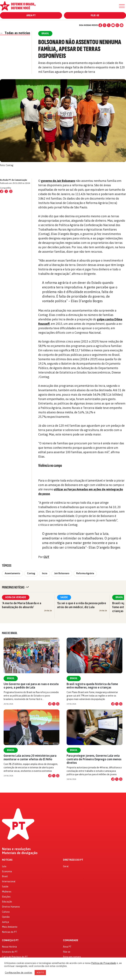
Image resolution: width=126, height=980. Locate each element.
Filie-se (95, 15)
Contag (31, 573)
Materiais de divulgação (20, 853)
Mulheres (7, 892)
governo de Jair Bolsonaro (58, 181)
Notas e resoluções (16, 849)
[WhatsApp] (117, 25)
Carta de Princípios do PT (15, 957)
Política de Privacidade (104, 963)
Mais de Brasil (10, 633)
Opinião (6, 917)
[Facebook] (100, 25)
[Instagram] (105, 25)
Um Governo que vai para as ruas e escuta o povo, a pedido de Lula (31, 686)
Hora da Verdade (16, 597)
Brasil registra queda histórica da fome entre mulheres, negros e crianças (92, 686)
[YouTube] (113, 25)
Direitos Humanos (11, 907)
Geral (66, 866)
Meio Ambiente (10, 927)
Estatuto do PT (10, 952)
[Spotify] (122, 25)
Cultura (6, 912)
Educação (7, 902)
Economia (7, 871)
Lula (4, 866)
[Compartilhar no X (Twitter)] (6, 191)
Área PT (31, 15)
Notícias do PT (9, 932)
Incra (45, 573)
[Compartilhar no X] (54, 704)
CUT (46, 557)
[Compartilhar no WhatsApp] (11, 191)
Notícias (7, 860)
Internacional (9, 881)
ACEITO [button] (40, 973)
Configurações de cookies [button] (19, 973)
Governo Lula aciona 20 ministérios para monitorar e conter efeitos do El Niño (30, 757)
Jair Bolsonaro (62, 573)
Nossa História (9, 947)
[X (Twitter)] (109, 25)
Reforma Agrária (85, 573)
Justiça (5, 922)
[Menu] (122, 6)
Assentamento (12, 573)
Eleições (6, 897)
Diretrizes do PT (73, 860)
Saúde (64, 597)
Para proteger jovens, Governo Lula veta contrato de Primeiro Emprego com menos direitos (94, 759)
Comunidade (71, 940)
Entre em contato (72, 957)
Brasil (11, 678)
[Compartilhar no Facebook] (2, 191)
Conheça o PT (10, 940)
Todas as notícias (15, 33)
